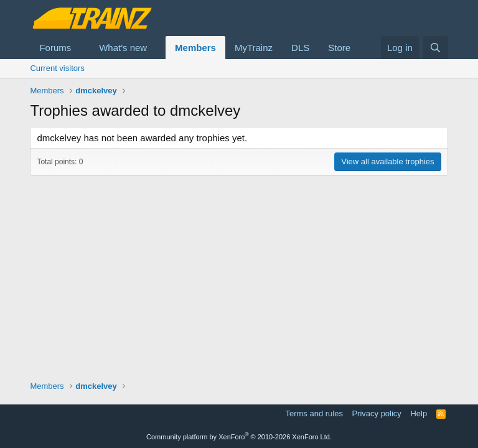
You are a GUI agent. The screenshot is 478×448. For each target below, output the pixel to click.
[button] (81, 48)
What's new (123, 48)
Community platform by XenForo (239, 437)
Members (195, 48)
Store (339, 48)
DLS (300, 48)
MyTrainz (254, 48)
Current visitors (57, 68)
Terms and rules (314, 413)
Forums (55, 48)
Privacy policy (376, 413)
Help (419, 413)
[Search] (435, 48)
